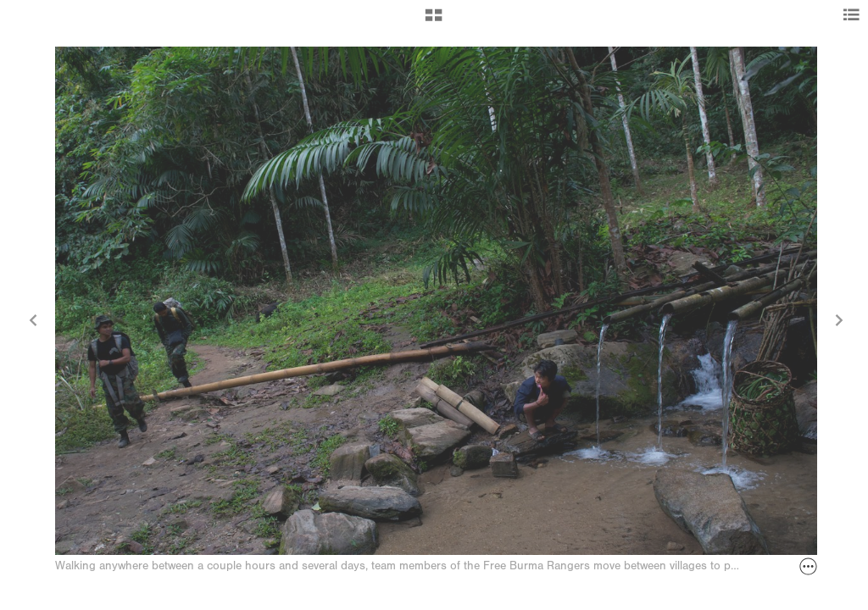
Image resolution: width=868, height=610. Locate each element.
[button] (434, 21)
